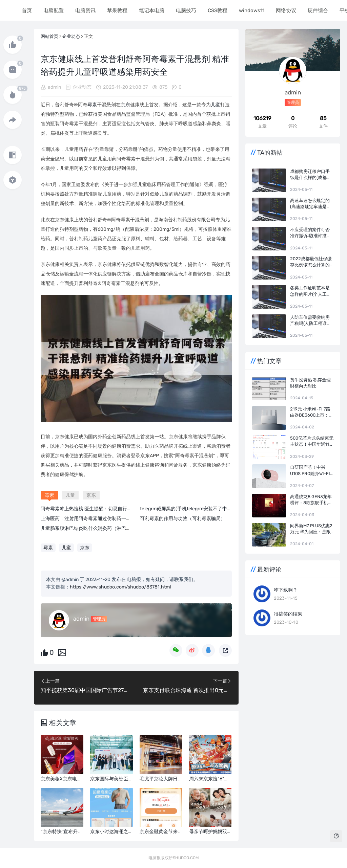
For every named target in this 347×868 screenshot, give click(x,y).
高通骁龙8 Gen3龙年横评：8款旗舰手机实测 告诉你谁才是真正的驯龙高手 (311, 500)
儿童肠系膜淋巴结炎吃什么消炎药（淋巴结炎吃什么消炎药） (105, 528)
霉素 (92, 105)
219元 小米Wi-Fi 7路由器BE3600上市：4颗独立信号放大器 (311, 412)
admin (54, 87)
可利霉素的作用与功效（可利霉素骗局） (183, 519)
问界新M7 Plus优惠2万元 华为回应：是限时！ (311, 529)
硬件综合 (317, 10)
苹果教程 (117, 10)
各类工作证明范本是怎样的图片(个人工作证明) (311, 291)
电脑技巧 (185, 10)
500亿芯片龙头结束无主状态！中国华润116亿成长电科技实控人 (312, 441)
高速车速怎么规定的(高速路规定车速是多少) (311, 204)
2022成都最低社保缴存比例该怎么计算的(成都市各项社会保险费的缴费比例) (311, 262)
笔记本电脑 (151, 10)
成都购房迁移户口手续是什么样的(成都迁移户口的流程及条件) (311, 175)
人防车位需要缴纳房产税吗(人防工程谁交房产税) (311, 321)
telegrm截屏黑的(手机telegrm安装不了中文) (187, 509)
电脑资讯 (85, 10)
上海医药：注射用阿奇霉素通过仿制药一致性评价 (93, 519)
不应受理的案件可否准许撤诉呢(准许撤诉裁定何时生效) (311, 233)
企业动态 (71, 36)
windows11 (251, 10)
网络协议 (285, 10)
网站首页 (49, 36)
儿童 (216, 105)
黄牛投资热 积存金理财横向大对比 (310, 383)
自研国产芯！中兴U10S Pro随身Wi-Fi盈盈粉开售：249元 (310, 471)
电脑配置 (53, 10)
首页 (26, 10)
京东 (125, 105)
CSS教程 (217, 10)
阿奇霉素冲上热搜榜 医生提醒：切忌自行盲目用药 (93, 509)
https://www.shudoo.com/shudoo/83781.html (120, 587)
